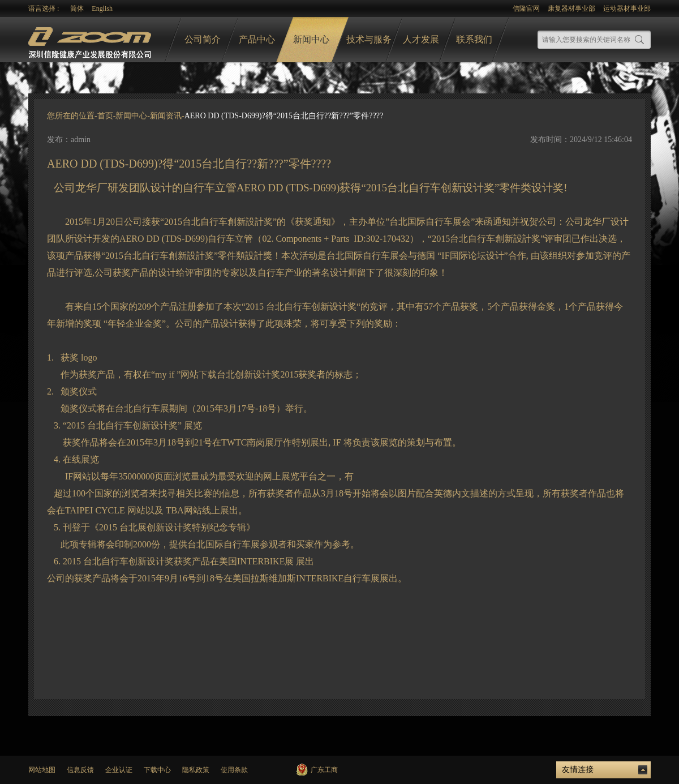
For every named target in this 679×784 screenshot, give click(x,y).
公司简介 (203, 39)
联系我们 (474, 39)
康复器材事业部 (571, 8)
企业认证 (119, 770)
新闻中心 (311, 39)
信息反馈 (80, 770)
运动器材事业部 (627, 8)
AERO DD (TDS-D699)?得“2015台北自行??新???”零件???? (284, 116)
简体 (77, 8)
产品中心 (257, 39)
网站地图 (42, 770)
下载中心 (157, 770)
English (102, 8)
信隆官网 (526, 8)
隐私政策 (196, 770)
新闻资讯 (166, 116)
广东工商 (324, 770)
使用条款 (234, 770)
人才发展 (421, 39)
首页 (105, 116)
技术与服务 (369, 39)
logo (91, 40)
